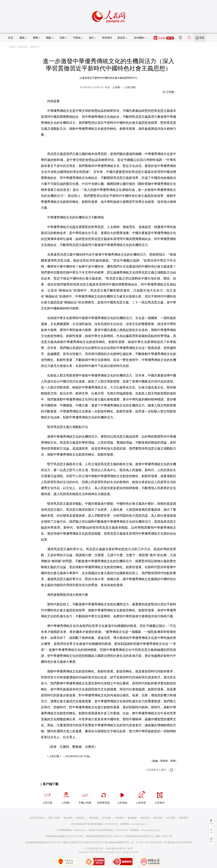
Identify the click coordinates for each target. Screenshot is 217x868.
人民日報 (47, 797)
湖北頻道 (23, 47)
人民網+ (66, 797)
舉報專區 (107, 38)
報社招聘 (68, 818)
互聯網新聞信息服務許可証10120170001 (64, 836)
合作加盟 (106, 818)
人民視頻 (122, 797)
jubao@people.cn (139, 824)
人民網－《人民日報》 (125, 87)
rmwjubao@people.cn (151, 830)
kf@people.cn (80, 830)
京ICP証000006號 (153, 842)
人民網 (12, 47)
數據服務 (132, 818)
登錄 (202, 38)
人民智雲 (141, 797)
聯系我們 (184, 818)
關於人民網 (54, 818)
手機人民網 (85, 797)
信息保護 (171, 818)
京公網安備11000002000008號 (177, 842)
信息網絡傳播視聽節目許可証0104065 (43, 842)
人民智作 (160, 797)
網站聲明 (145, 818)
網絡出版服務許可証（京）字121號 (126, 842)
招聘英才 (81, 818)
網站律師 (158, 818)
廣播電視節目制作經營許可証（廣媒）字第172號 (149, 836)
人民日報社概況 (37, 818)
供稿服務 (119, 818)
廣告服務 (94, 818)
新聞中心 (35, 47)
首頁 (11, 38)
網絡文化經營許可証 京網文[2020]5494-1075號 (86, 842)
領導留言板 (103, 797)
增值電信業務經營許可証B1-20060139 (104, 836)
